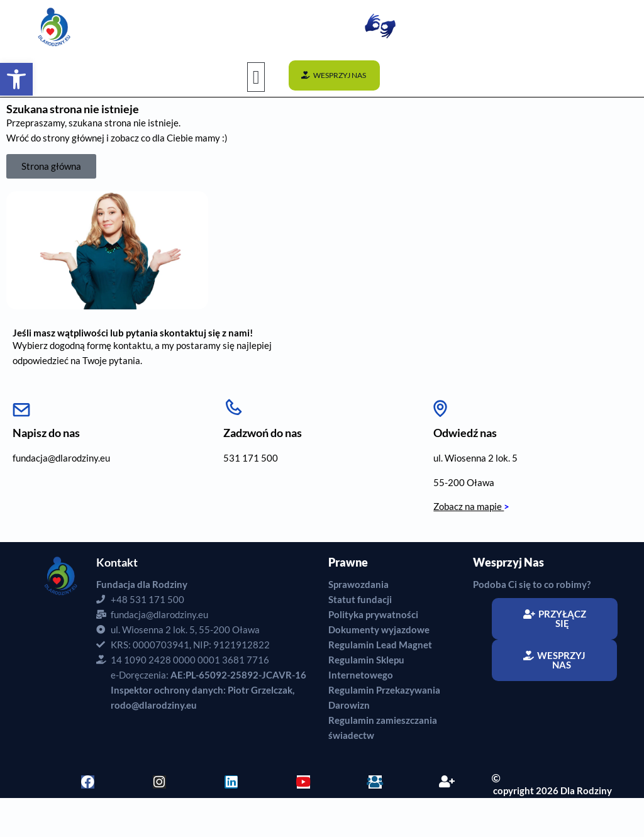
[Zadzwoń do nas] (233, 405)
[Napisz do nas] (21, 405)
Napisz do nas (46, 433)
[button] (256, 77)
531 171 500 (251, 458)
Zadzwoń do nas (263, 433)
